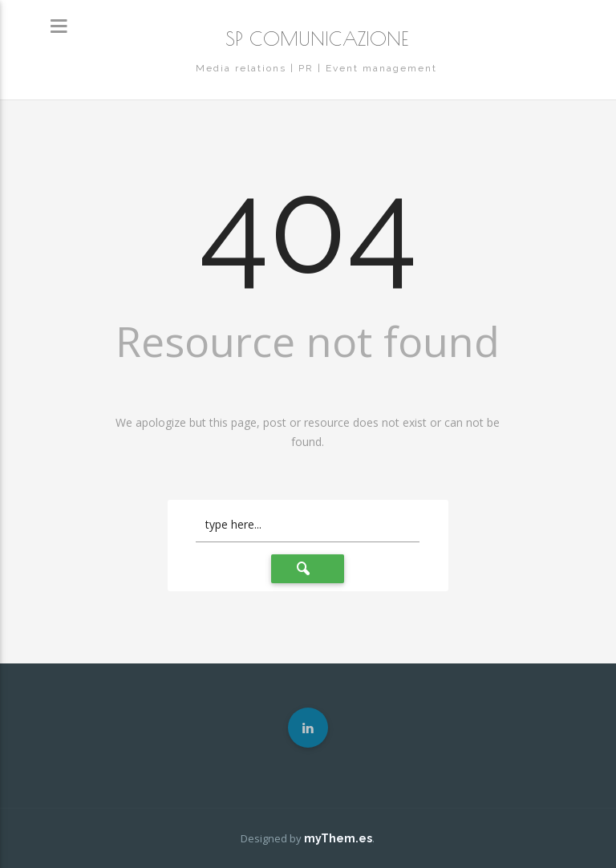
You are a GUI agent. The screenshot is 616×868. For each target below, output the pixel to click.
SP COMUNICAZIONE (317, 39)
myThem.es (338, 838)
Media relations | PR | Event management (316, 68)
